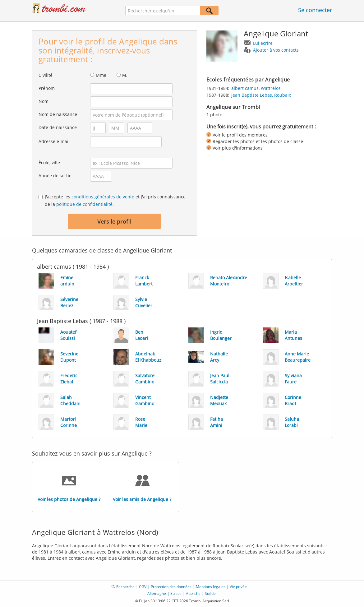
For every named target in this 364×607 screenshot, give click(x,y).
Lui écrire (263, 43)
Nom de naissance (58, 114)
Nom (44, 101)
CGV (143, 587)
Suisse (176, 593)
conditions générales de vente (103, 197)
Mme (101, 75)
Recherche (125, 587)
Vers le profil (114, 221)
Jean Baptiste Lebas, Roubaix (261, 95)
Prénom (47, 88)
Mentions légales (211, 587)
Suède (210, 593)
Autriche (193, 593)
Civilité (46, 75)
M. (125, 75)
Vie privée (238, 587)
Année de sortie (55, 176)
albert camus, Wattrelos (256, 88)
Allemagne (157, 593)
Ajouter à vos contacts (276, 50)
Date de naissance (58, 127)
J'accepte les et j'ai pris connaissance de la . (115, 200)
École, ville (49, 162)
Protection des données (171, 587)
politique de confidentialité (84, 204)
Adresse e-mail (54, 141)
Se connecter (315, 10)
